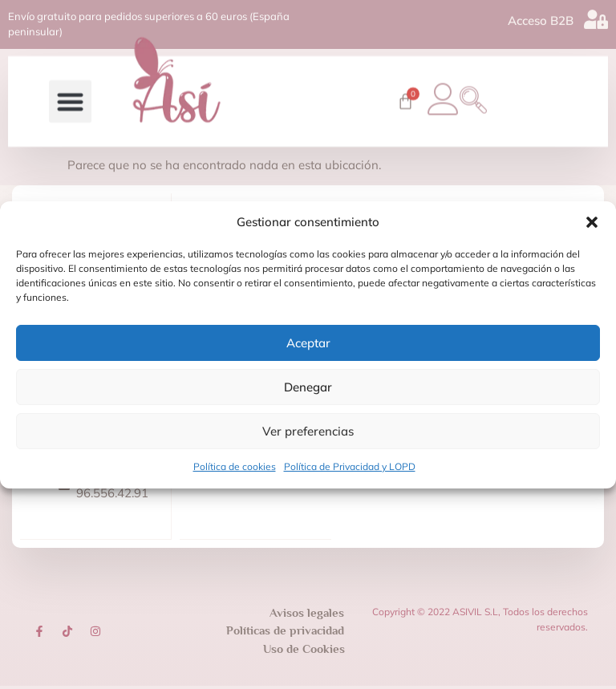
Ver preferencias (308, 431)
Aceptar (308, 343)
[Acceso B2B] (596, 17)
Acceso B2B (541, 18)
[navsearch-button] (478, 90)
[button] (592, 222)
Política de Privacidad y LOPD (350, 466)
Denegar (308, 387)
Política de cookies (235, 466)
